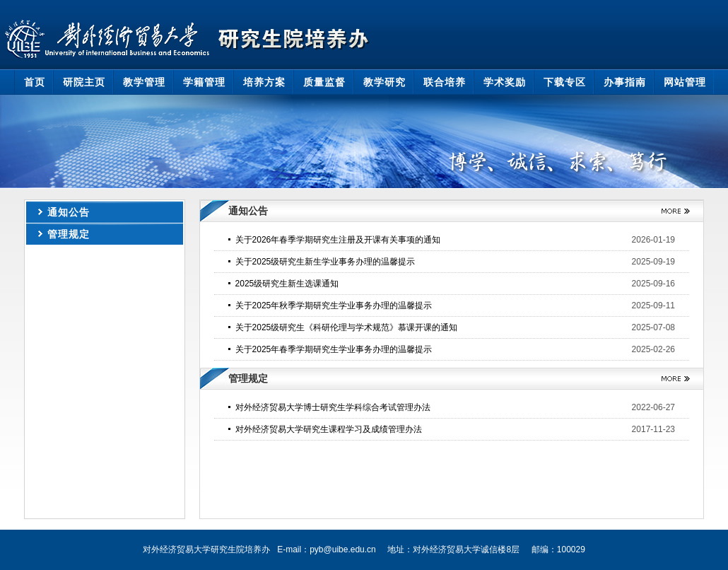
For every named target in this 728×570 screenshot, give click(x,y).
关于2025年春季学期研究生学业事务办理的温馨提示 (334, 349)
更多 (670, 211)
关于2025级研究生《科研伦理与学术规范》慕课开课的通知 (347, 327)
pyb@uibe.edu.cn (343, 549)
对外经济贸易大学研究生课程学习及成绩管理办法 (329, 429)
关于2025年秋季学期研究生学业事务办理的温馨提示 (334, 306)
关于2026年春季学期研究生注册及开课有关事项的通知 (338, 240)
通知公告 (69, 212)
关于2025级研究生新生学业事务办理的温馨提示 (325, 262)
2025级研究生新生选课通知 (287, 284)
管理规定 (69, 234)
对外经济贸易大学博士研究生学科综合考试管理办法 (333, 407)
